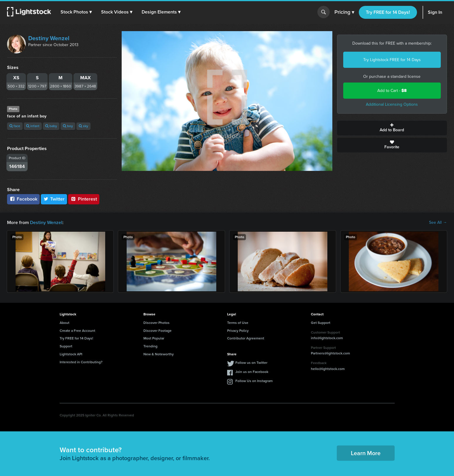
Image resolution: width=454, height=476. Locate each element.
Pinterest (84, 199)
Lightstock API (71, 354)
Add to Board (392, 128)
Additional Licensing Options (392, 104)
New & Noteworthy (159, 354)
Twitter (54, 199)
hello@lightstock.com (328, 369)
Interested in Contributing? (81, 362)
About (65, 323)
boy (68, 126)
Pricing (344, 12)
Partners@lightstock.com (330, 353)
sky (83, 126)
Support (66, 346)
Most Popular (154, 338)
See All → (438, 223)
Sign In (435, 12)
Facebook (23, 199)
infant (33, 126)
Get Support (321, 323)
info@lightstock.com (327, 338)
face (15, 126)
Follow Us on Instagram (254, 381)
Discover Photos (156, 323)
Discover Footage (158, 331)
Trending (150, 346)
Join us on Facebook (252, 372)
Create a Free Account (77, 331)
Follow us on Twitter (251, 363)
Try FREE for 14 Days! (388, 12)
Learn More (366, 453)
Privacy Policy (238, 331)
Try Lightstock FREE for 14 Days (392, 60)
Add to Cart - (392, 91)
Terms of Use (238, 323)
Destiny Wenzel (49, 38)
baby (51, 126)
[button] (76, 12)
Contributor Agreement (246, 338)
